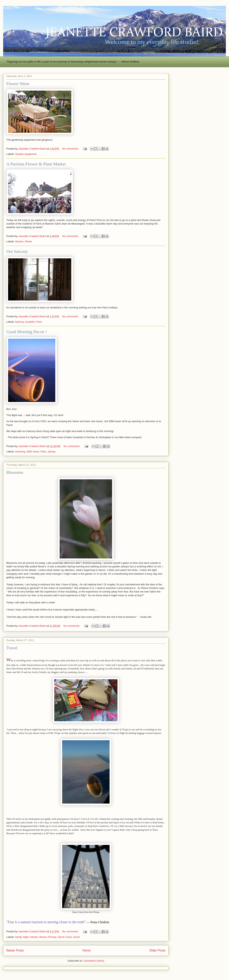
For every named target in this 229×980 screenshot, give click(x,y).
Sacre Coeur (65, 937)
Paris (39, 322)
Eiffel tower (33, 452)
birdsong (20, 452)
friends (34, 937)
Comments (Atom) (94, 961)
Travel (12, 648)
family (19, 937)
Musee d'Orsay (48, 937)
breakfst (30, 322)
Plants (28, 241)
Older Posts (157, 950)
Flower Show (18, 84)
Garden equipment (26, 154)
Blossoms (15, 472)
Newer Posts (15, 950)
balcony (20, 322)
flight (26, 937)
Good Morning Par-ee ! (27, 332)
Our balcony (17, 251)
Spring (52, 452)
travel (77, 937)
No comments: (71, 149)
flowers (19, 241)
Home (87, 950)
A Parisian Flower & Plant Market (36, 164)
